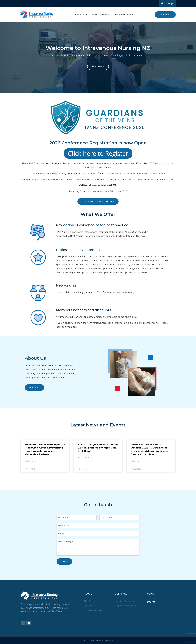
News (95, 15)
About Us (81, 15)
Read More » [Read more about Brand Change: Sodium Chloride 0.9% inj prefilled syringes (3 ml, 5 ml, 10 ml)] (83, 458)
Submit (64, 561)
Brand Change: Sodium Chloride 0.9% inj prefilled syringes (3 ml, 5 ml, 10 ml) (98, 448)
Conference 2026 (124, 15)
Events (106, 15)
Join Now (121, 594)
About (88, 594)
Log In (171, 3)
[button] (97, 91)
